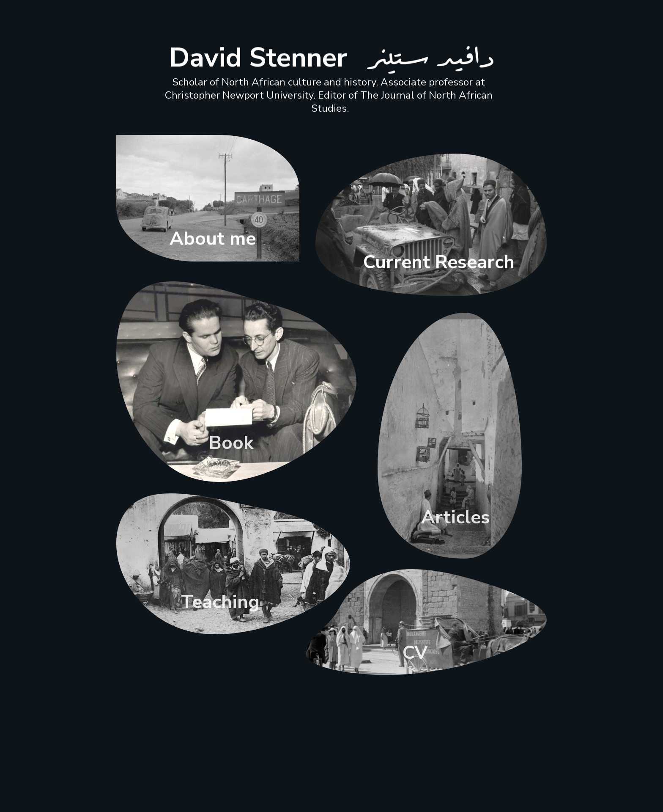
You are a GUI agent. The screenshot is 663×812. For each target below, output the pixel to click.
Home (89, 17)
